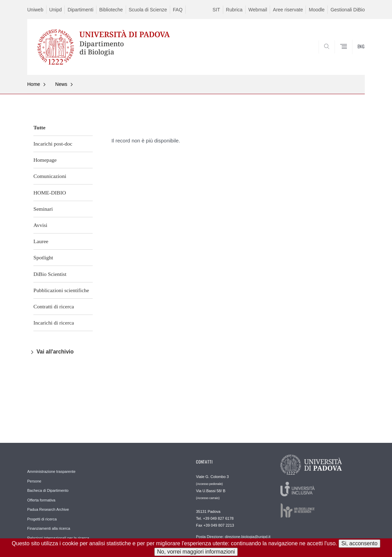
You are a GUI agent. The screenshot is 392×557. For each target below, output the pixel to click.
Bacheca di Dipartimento (48, 490)
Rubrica (234, 10)
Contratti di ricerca (54, 306)
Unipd (56, 10)
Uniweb (35, 10)
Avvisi (40, 225)
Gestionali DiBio (348, 10)
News (61, 84)
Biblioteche (111, 10)
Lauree (41, 241)
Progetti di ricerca (42, 519)
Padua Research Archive (48, 509)
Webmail (258, 10)
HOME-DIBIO (50, 193)
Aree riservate (288, 10)
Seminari (43, 209)
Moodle (317, 10)
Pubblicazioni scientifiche (61, 290)
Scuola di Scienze (148, 10)
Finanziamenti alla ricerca (49, 528)
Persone (34, 481)
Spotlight (43, 257)
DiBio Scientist (50, 274)
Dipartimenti (80, 10)
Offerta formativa (41, 500)
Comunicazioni (50, 176)
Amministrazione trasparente (51, 471)
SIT (216, 10)
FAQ (178, 10)
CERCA (354, 58)
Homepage (45, 160)
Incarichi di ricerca (54, 323)
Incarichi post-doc (53, 144)
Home (34, 84)
